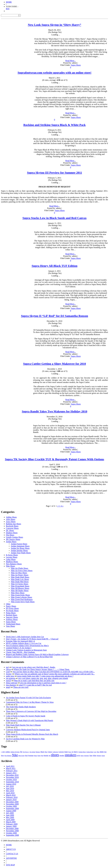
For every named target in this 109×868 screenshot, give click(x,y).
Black (42, 752)
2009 (4, 752)
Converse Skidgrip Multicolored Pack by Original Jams (28, 730)
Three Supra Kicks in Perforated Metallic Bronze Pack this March (32, 734)
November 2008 (12, 831)
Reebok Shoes (12, 615)
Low (95, 752)
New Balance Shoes (14, 564)
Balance (38, 752)
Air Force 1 (26, 752)
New (2, 756)
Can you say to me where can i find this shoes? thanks (34, 667)
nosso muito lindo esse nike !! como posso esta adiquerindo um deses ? (45, 676)
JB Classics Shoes (13, 539)
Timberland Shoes (13, 624)
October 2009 (11, 806)
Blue (46, 752)
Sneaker (62, 756)
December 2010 (12, 775)
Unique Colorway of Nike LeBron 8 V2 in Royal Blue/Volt (29, 657)
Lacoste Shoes (12, 557)
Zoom (103, 756)
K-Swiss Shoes (12, 555)
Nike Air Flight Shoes (20, 568)
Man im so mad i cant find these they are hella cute (34, 681)
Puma (35, 756)
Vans (91, 756)
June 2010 (10, 788)
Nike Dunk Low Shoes (20, 579)
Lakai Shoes (11, 559)
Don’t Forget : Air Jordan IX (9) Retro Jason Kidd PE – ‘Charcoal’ (32, 639)
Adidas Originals (15, 752)
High (75, 752)
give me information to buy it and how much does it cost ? (43, 683)
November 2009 (12, 804)
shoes (55, 755)
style (78, 755)
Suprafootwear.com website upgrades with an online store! (55, 73)
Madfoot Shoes (12, 562)
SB (50, 756)
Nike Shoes (10, 566)
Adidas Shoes (11, 517)
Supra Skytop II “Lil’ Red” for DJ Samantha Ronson (54, 316)
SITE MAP (10, 865)
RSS (8, 9)
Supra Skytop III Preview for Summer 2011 (54, 173)
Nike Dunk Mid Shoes (20, 582)
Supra (82, 756)
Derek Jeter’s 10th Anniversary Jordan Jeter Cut (25, 637)
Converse (61, 752)
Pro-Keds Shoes (12, 611)
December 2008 (12, 829)
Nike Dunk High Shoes (20, 577)
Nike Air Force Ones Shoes (22, 571)
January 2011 (11, 773)
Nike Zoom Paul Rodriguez (22, 599)
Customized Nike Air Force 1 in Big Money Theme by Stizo (30, 702)
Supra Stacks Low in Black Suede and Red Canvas (54, 218)
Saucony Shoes (12, 617)
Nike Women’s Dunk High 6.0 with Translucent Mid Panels (30, 720)
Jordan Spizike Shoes (19, 551)
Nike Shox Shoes (18, 593)
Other (8, 604)
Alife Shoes (11, 519)
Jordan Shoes (11, 542)
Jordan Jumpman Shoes (20, 546)
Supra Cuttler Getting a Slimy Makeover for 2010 (54, 364)
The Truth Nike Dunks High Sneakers (21, 707)
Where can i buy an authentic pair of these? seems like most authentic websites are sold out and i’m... (55, 674)
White (95, 756)
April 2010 (10, 793)
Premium (31, 756)
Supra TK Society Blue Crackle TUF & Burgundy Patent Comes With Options (54, 459)
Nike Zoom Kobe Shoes (20, 595)
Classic (50, 752)
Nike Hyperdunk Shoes (20, 586)
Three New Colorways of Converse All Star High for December (31, 711)
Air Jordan (32, 752)
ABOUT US (11, 849)
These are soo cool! (21, 687)
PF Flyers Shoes (12, 608)
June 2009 (10, 815)
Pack (26, 756)
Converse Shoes (12, 528)
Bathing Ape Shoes (14, 524)
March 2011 (11, 768)
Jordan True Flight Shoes (21, 553)
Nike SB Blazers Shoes (20, 588)
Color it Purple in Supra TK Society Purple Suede (26, 716)
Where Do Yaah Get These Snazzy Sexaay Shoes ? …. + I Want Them (42, 669)
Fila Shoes (10, 535)
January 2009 (11, 826)
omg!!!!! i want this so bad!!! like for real (35, 685)
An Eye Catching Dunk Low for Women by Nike (25, 739)
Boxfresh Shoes (12, 526)
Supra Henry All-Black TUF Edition (54, 266)
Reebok (46, 756)
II (78, 752)
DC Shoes (10, 530)
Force (70, 752)
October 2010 (11, 780)
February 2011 (12, 771)
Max (98, 752)
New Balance (8, 756)
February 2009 (12, 824)
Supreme (86, 756)
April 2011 (10, 766)
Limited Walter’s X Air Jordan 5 (19, 648)
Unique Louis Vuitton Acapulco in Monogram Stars (26, 650)
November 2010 (12, 777)
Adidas (8, 752)
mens (102, 752)
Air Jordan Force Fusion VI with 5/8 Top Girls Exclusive (28, 698)
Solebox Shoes (12, 619)
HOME (9, 2)
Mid (105, 752)
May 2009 (10, 817)
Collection (55, 752)
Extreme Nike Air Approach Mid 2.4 (20, 641)
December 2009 (12, 802)
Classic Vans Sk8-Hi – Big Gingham (20, 652)
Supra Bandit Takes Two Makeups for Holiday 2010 (54, 411)
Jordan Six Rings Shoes (20, 548)
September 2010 (12, 782)
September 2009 (12, 808)
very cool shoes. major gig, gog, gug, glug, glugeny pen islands (43, 678)
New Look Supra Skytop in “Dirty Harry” (54, 25)
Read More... (71, 61)
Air (21, 752)
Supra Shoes (76, 65)
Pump (39, 756)
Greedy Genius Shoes (15, 537)
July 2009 (10, 813)
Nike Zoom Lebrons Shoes (21, 597)
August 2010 (11, 784)
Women (99, 756)
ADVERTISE (11, 858)
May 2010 (10, 791)
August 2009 (11, 811)
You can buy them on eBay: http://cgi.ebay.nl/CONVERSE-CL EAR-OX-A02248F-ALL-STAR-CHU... (54, 672)
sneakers (71, 755)
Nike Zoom (21, 756)
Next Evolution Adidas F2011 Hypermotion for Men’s (27, 646)
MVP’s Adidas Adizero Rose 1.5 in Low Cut (24, 643)
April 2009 (10, 820)
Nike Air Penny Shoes (20, 575)
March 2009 (11, 822)
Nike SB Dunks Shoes (20, 591)
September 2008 (12, 835)
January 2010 (11, 800)
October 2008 (11, 833)
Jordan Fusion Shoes (19, 544)
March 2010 (11, 795)
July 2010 (10, 786)
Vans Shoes (10, 626)
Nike (15, 755)
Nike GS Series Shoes (20, 584)
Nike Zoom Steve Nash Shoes (23, 602)
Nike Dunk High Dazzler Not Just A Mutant (23, 725)
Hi (73, 752)
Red (42, 756)
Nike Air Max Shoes (19, 573)
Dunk (66, 752)
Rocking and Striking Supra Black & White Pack (54, 125)
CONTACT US (12, 854)
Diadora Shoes (12, 533)
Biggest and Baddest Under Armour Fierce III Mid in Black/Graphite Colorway (37, 654)
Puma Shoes (11, 613)
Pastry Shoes (11, 606)
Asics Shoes (11, 522)
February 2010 (12, 797)
